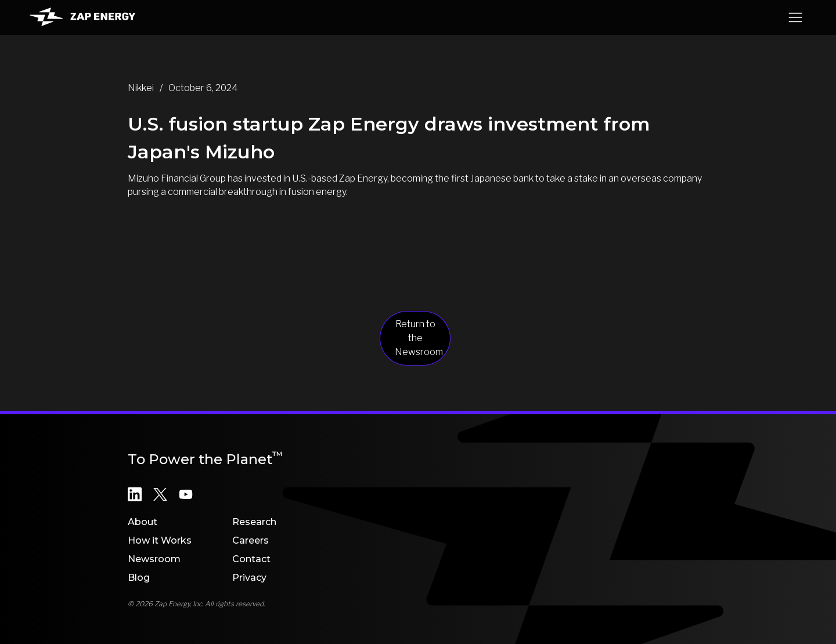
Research (254, 522)
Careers (251, 540)
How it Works (160, 540)
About (143, 522)
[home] (82, 17)
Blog (139, 578)
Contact (251, 559)
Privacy (249, 578)
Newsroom (154, 559)
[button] (795, 17)
